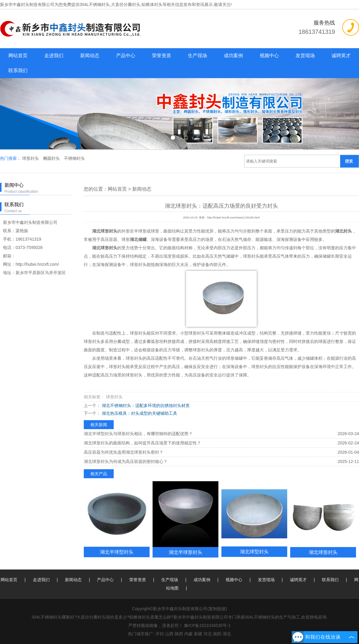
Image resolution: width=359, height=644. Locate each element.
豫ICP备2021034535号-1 (207, 625)
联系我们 (18, 70)
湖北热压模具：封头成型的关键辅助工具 (139, 413)
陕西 (179, 634)
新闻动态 (90, 56)
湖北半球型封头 (117, 552)
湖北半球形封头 (185, 552)
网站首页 (18, 56)
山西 (169, 634)
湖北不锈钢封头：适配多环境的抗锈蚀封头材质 (145, 405)
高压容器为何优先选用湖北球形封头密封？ (124, 452)
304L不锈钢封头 (95, 4)
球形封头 (31, 158)
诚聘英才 (341, 56)
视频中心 (269, 56)
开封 (160, 634)
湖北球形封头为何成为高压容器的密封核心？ (126, 461)
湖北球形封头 (323, 552)
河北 (208, 634)
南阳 (217, 634)
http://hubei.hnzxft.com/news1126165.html (233, 218)
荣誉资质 (162, 56)
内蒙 (188, 634)
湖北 (227, 634)
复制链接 (217, 609)
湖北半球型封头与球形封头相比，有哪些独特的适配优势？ (138, 434)
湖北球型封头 (254, 552)
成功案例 (233, 56)
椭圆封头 (52, 158)
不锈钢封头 (74, 158)
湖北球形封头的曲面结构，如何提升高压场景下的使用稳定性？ (142, 443)
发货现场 (305, 56)
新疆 (198, 634)
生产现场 (197, 56)
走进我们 (54, 56)
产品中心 (126, 56)
